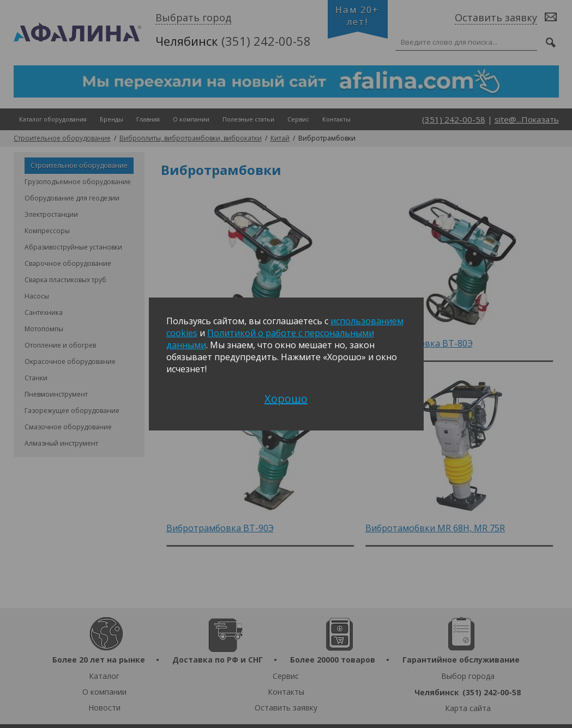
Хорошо (286, 399)
